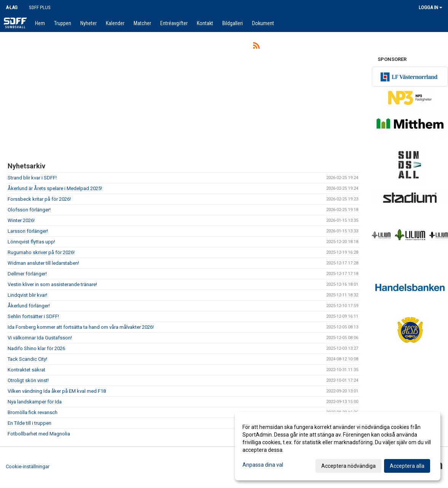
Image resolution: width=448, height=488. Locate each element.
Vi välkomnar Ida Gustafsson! (40, 338)
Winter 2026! (21, 220)
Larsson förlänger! (28, 231)
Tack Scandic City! (27, 359)
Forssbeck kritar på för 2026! (39, 199)
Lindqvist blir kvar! (27, 295)
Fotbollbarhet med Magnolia (39, 434)
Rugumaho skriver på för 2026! (41, 252)
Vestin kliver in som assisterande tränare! (52, 284)
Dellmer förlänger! (27, 274)
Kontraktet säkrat (26, 370)
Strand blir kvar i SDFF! (32, 178)
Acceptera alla (407, 466)
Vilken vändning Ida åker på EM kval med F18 (57, 391)
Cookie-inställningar (28, 466)
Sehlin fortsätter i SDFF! (33, 316)
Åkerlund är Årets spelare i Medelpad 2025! (55, 188)
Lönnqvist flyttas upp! (31, 242)
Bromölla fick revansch (33, 412)
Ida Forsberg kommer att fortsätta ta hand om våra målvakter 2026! (81, 327)
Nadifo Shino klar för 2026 (36, 348)
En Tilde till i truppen (29, 423)
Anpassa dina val (263, 465)
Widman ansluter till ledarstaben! (43, 263)
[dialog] (338, 446)
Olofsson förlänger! (29, 210)
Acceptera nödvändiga (348, 466)
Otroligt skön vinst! (28, 380)
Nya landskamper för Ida (35, 402)
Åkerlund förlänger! (29, 306)
